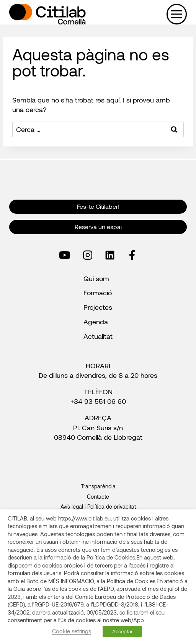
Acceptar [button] (122, 631)
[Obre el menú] (177, 14)
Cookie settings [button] (72, 631)
